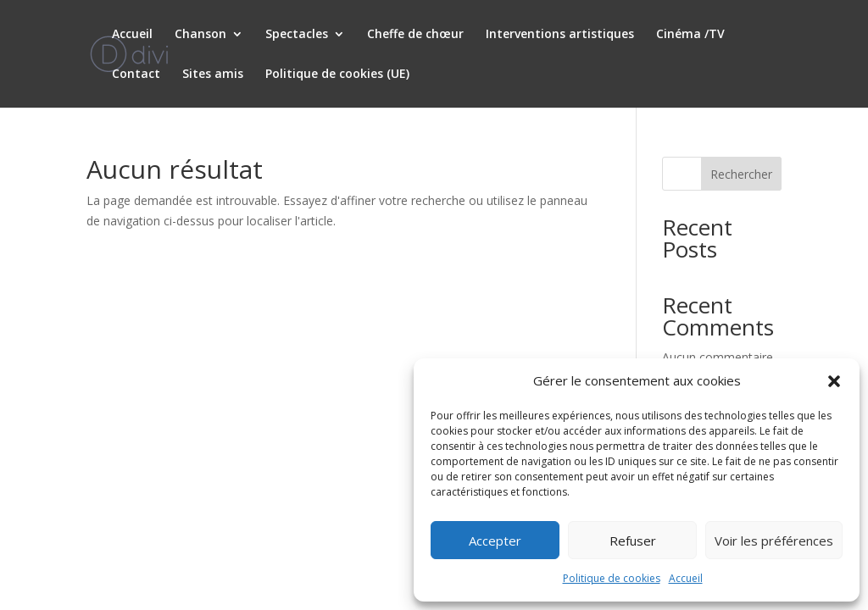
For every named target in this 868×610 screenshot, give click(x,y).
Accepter (495, 541)
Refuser (633, 541)
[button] (834, 381)
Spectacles (297, 35)
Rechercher (741, 174)
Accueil (686, 578)
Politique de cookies (612, 578)
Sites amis (213, 75)
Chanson (200, 35)
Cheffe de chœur (415, 35)
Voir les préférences (774, 541)
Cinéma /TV (690, 35)
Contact (136, 75)
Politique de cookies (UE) (337, 75)
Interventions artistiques (560, 35)
